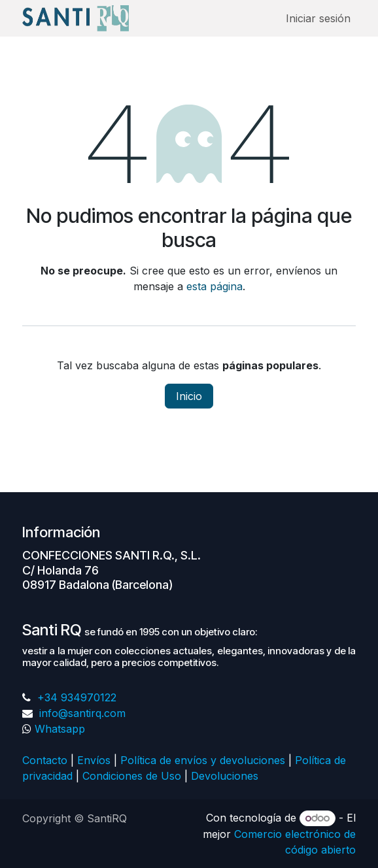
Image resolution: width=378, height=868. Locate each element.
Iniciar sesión (318, 18)
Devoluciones (226, 776)
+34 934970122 (75, 697)
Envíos (94, 760)
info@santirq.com (81, 713)
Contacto (45, 760)
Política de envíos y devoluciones (203, 760)
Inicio (189, 396)
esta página (215, 286)
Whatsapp (60, 729)
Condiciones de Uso (132, 776)
